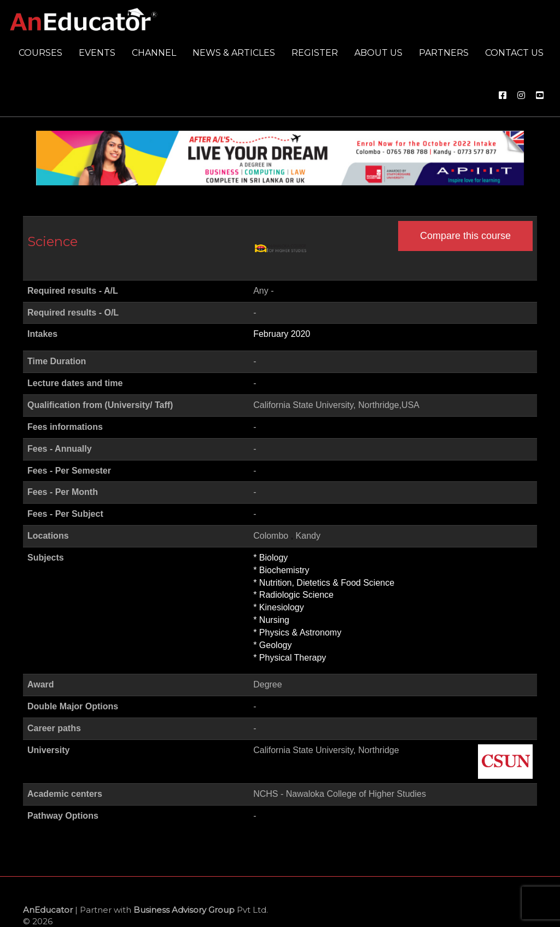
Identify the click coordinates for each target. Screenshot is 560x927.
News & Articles (234, 53)
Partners (444, 53)
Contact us (514, 53)
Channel (154, 53)
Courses (40, 53)
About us (378, 53)
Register (315, 53)
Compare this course (465, 236)
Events (97, 53)
